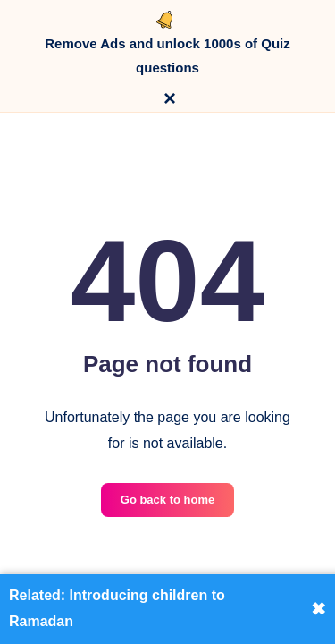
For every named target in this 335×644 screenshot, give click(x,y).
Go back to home (167, 500)
